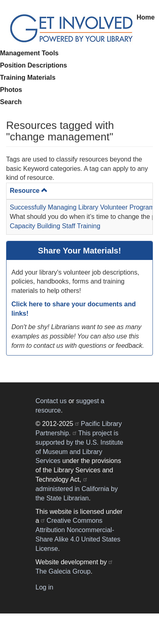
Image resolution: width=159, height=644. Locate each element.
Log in (44, 587)
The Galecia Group (63, 571)
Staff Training (81, 226)
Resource (29, 191)
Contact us (51, 401)
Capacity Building (35, 226)
